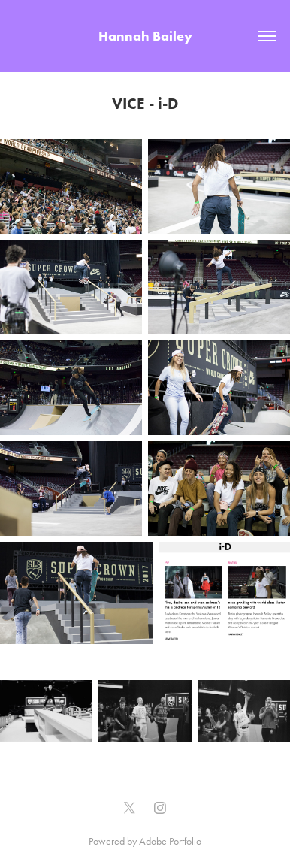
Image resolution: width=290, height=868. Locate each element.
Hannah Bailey (145, 36)
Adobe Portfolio (170, 841)
